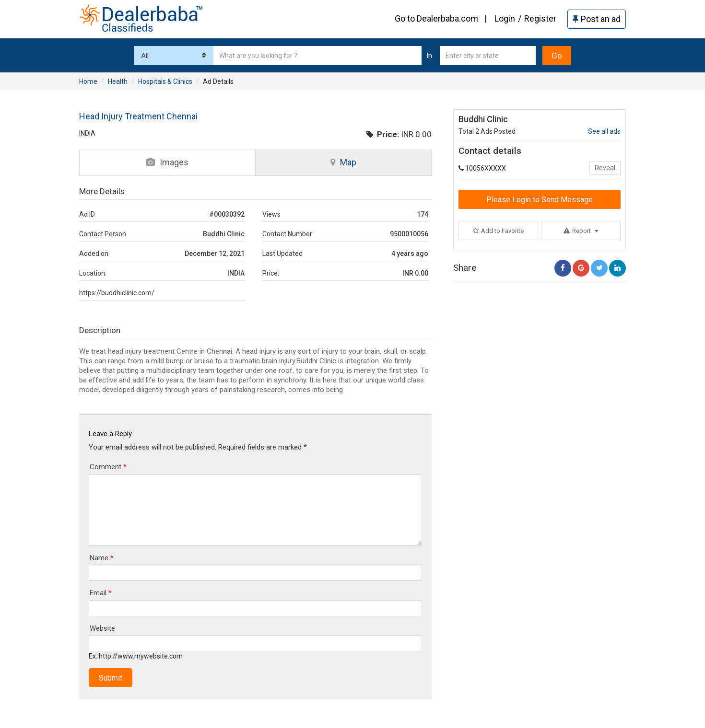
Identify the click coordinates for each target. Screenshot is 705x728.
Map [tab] (343, 162)
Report (581, 231)
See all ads (604, 131)
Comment (108, 467)
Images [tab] (167, 162)
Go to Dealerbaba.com (436, 18)
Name (102, 558)
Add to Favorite (498, 231)
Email (101, 593)
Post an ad (597, 19)
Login (505, 18)
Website (102, 628)
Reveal (605, 168)
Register (540, 18)
